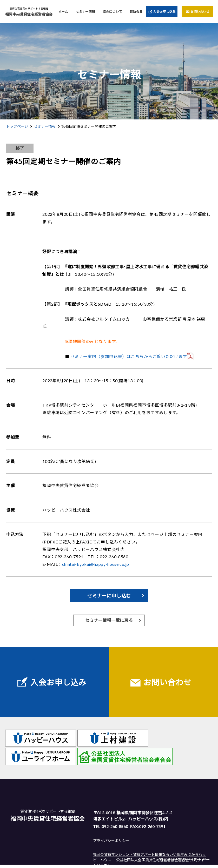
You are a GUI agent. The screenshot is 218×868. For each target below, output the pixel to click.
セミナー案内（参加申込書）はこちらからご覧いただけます (129, 356)
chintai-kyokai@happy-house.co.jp (95, 564)
